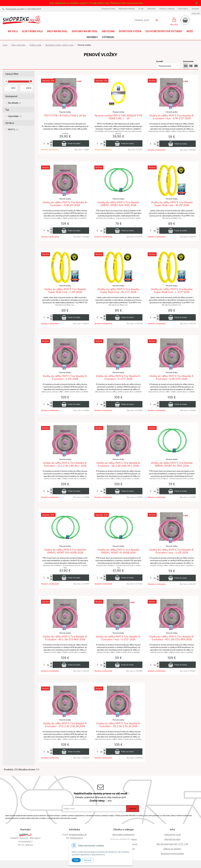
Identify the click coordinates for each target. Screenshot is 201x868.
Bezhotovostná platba (172, 853)
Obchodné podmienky (123, 834)
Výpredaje (15, 116)
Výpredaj (108, 37)
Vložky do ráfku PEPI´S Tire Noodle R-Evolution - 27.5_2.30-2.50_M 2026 (65, 725)
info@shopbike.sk (78, 834)
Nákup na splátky (172, 849)
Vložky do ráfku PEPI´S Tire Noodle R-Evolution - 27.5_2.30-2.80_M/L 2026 (65, 464)
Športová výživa (130, 31)
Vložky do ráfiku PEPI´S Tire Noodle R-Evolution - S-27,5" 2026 (118, 377)
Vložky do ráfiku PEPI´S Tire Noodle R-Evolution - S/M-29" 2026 (65, 204)
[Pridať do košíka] (71, 143)
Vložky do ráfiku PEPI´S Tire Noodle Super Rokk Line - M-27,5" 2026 (118, 291)
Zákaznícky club (172, 834)
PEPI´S (13, 129)
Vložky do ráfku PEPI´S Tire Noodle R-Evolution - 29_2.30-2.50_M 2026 (118, 725)
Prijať (76, 860)
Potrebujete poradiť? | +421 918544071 (23, 9)
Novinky (92, 37)
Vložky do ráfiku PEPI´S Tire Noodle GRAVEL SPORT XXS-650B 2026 (65, 551)
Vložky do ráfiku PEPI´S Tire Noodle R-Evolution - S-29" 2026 (65, 377)
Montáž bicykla (172, 839)
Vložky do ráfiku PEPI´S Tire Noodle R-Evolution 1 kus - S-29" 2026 (172, 551)
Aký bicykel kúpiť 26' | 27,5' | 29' (172, 844)
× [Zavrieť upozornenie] (197, 3)
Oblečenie (108, 31)
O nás (141, 9)
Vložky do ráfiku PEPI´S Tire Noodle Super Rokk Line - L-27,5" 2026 (172, 291)
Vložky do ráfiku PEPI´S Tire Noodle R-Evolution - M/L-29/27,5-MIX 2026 (65, 638)
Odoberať (132, 809)
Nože (190, 31)
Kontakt (195, 9)
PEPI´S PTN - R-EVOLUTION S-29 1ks (65, 115)
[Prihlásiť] (174, 21)
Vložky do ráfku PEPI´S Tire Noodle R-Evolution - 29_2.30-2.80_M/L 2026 (118, 464)
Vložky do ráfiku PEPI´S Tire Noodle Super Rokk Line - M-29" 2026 (172, 204)
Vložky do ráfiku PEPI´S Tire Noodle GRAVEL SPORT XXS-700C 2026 (118, 204)
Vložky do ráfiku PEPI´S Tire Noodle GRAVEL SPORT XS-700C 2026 (172, 464)
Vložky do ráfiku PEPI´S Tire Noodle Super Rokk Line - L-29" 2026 (65, 291)
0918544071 (76, 838)
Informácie (183, 9)
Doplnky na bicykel (85, 31)
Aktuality (151, 9)
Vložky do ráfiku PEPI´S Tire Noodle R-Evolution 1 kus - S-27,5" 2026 (118, 638)
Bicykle (13, 31)
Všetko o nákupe (167, 9)
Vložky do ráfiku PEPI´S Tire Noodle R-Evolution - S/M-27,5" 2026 (172, 377)
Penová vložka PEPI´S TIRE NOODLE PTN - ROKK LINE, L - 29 (118, 117)
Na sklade (14, 103)
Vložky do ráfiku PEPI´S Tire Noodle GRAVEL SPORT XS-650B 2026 (118, 551)
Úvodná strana (108, 9)
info (110, 801)
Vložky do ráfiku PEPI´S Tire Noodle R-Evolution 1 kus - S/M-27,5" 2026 (172, 117)
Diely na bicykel (57, 31)
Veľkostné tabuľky (127, 9)
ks (48, 144)
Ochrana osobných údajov (123, 839)
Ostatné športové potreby (164, 31)
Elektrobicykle (32, 31)
